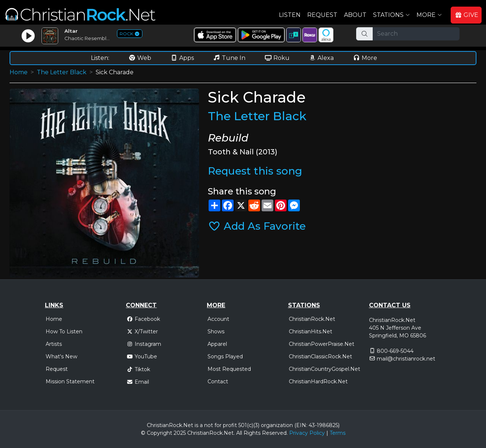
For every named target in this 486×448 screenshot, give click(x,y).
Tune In (229, 58)
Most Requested (229, 369)
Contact (218, 381)
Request (322, 15)
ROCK (130, 34)
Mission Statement (70, 381)
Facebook (143, 319)
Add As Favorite (257, 226)
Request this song (255, 171)
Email (138, 382)
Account (218, 319)
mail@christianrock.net (406, 359)
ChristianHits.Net (311, 331)
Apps (182, 58)
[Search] (416, 34)
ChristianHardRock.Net (318, 381)
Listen (290, 15)
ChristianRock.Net (312, 319)
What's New (61, 356)
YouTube (142, 356)
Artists (54, 344)
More (365, 58)
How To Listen (64, 331)
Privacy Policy (307, 433)
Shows (216, 331)
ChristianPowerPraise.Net (322, 344)
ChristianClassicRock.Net (320, 356)
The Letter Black (62, 72)
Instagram (144, 344)
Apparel (217, 344)
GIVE (467, 15)
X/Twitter (142, 331)
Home (19, 72)
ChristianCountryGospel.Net (324, 369)
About (355, 15)
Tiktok (138, 369)
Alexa (321, 58)
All (239, 433)
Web (140, 58)
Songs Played (225, 356)
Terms (338, 433)
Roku (277, 58)
